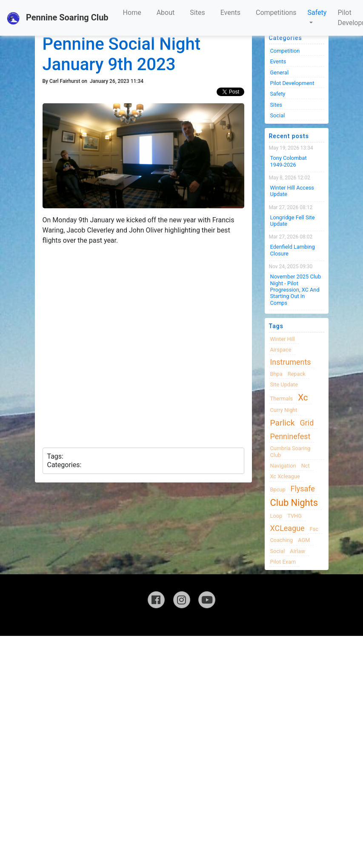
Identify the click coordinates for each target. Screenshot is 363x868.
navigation (283, 466)
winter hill (283, 339)
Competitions (276, 13)
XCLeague (287, 528)
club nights (294, 503)
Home (132, 13)
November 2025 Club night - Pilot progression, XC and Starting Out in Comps (296, 289)
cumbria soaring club (290, 451)
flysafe (303, 489)
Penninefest (290, 436)
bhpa (276, 374)
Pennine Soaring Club (58, 18)
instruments (291, 362)
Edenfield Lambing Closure (293, 250)
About (166, 13)
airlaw (297, 551)
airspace (281, 350)
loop (276, 516)
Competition (285, 51)
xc (303, 397)
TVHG (294, 516)
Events (230, 13)
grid (307, 423)
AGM (304, 540)
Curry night (284, 410)
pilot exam (283, 562)
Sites (197, 13)
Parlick (283, 423)
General (280, 72)
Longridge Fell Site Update (293, 221)
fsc (314, 529)
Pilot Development (292, 83)
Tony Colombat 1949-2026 (289, 161)
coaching (282, 540)
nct (306, 466)
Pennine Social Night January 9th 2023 (122, 54)
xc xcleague (285, 476)
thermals (282, 399)
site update (284, 384)
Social (278, 115)
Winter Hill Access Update (292, 191)
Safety (317, 13)
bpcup (278, 489)
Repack (297, 374)
